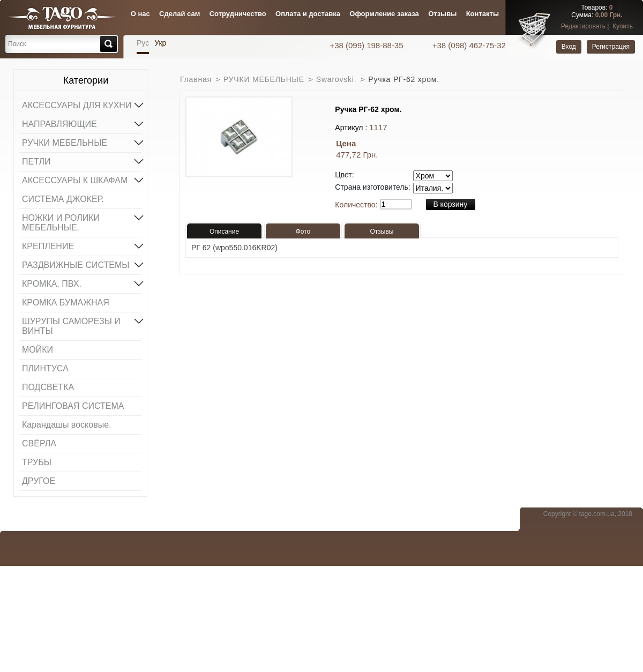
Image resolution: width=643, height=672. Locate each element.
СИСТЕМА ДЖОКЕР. (63, 199)
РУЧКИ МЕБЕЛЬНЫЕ (82, 142)
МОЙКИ (38, 350)
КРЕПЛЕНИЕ (82, 245)
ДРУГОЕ (39, 481)
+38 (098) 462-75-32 (469, 45)
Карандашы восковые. (67, 425)
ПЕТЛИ (82, 161)
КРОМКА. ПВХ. (82, 283)
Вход (569, 47)
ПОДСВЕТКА (48, 387)
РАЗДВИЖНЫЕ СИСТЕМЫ (82, 264)
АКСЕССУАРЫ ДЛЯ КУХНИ (82, 104)
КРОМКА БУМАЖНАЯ (66, 303)
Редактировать (583, 26)
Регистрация (611, 47)
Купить (623, 26)
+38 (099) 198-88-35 (367, 45)
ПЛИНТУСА (45, 368)
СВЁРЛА (39, 443)
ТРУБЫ (37, 462)
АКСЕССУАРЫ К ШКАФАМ (82, 180)
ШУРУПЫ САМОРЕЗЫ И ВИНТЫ (82, 325)
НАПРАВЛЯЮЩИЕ (82, 123)
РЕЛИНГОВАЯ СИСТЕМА (73, 406)
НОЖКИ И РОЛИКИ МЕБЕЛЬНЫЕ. (82, 222)
